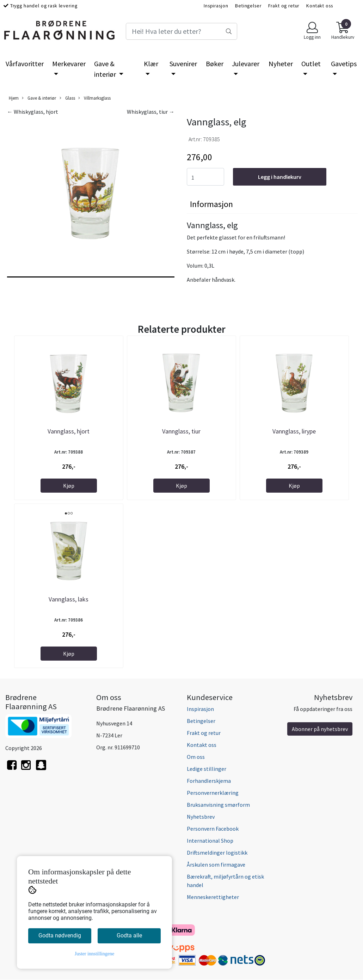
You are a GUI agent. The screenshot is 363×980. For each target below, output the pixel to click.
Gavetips (344, 64)
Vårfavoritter (25, 64)
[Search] (182, 31)
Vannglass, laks (69, 599)
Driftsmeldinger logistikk (217, 853)
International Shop (210, 841)
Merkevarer (69, 64)
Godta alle (129, 935)
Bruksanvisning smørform (218, 805)
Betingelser (248, 6)
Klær (151, 64)
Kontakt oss (319, 6)
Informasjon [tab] (211, 204)
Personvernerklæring (213, 793)
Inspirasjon (216, 6)
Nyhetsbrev (201, 817)
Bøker (215, 64)
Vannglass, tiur (181, 431)
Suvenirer (183, 64)
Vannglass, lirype (294, 431)
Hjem (14, 98)
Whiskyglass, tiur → (151, 112)
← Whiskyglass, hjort (33, 112)
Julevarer (246, 64)
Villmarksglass (94, 98)
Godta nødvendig (60, 935)
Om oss (196, 757)
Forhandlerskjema (209, 781)
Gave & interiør (106, 69)
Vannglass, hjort (69, 431)
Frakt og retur (284, 6)
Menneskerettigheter (213, 897)
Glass (67, 98)
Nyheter (281, 64)
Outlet (311, 64)
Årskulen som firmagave (216, 864)
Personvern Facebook (213, 829)
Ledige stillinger (207, 769)
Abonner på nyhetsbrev (320, 729)
